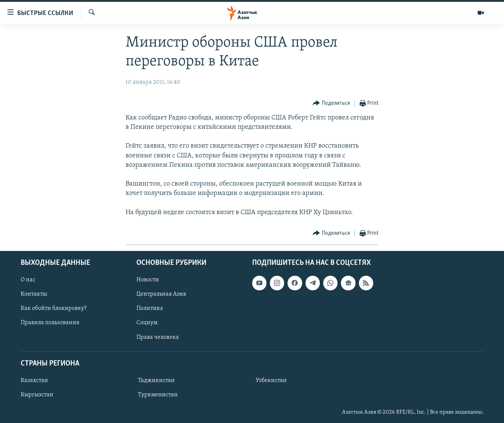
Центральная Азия (161, 294)
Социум (147, 323)
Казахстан (34, 381)
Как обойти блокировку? (54, 308)
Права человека (158, 337)
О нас (28, 280)
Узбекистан (271, 381)
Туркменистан (158, 395)
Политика (150, 308)
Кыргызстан (37, 395)
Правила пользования (50, 323)
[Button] (331, 103)
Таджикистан (156, 381)
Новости (148, 280)
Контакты (34, 294)
